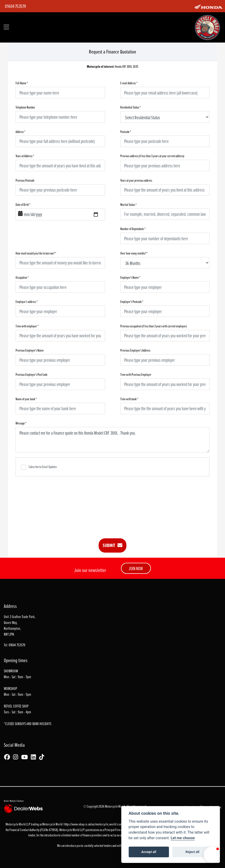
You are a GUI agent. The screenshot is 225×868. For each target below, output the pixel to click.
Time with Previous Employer (136, 374)
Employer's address (27, 302)
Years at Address (25, 156)
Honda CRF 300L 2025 (113, 67)
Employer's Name (130, 277)
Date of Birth (23, 204)
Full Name (22, 83)
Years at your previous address (136, 180)
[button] (212, 855)
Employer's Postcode (132, 302)
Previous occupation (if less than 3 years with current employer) (154, 326)
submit (112, 545)
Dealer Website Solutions (14, 801)
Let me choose (183, 838)
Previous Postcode (25, 180)
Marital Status (128, 204)
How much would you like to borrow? (36, 253)
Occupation (22, 277)
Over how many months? (134, 253)
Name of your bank (26, 399)
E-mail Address (129, 83)
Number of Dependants (133, 229)
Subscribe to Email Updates (39, 467)
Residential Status (130, 107)
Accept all (149, 852)
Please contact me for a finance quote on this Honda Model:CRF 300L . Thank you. (112, 440)
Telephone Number (25, 107)
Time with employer (27, 326)
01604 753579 (15, 6)
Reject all (192, 852)
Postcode (126, 132)
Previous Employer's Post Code (31, 374)
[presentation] (113, 504)
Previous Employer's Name (30, 350)
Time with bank (129, 399)
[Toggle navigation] (6, 27)
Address (20, 132)
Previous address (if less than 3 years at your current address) (152, 156)
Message (21, 423)
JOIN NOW (136, 568)
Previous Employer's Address (135, 350)
